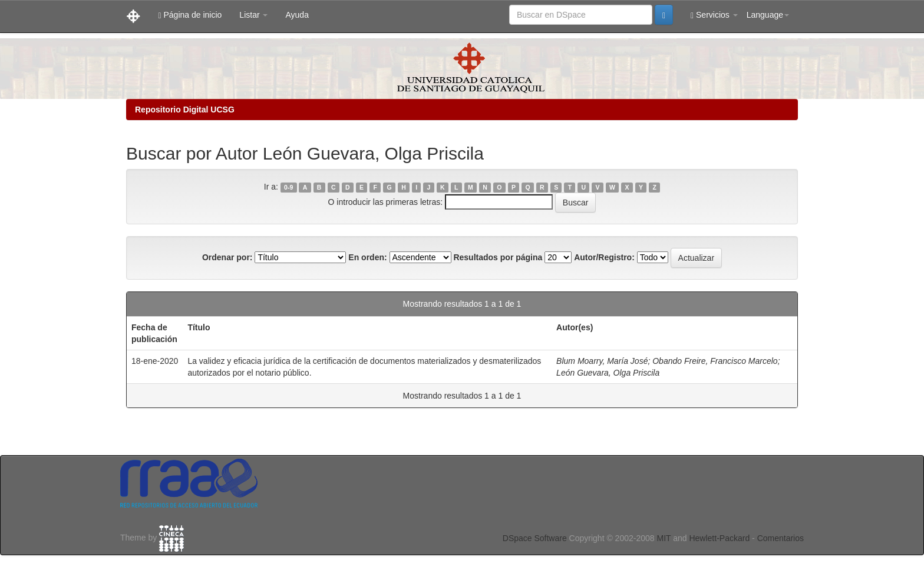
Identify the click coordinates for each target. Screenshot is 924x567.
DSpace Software (535, 538)
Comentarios (781, 538)
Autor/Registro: (604, 257)
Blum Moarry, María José (602, 361)
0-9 (288, 187)
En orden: (367, 257)
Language (768, 15)
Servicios (714, 15)
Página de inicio (190, 15)
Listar (253, 15)
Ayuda (297, 15)
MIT (664, 538)
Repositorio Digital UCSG (185, 110)
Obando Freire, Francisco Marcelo (715, 361)
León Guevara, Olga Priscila (608, 373)
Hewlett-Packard (719, 538)
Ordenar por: (227, 257)
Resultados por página (498, 257)
